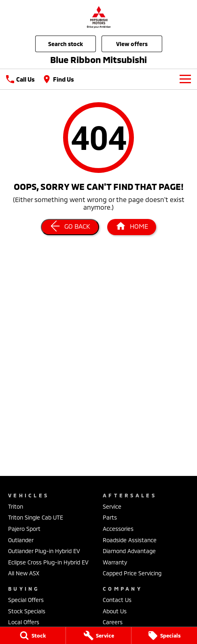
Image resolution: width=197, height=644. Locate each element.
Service (112, 506)
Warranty (115, 562)
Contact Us (117, 600)
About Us (115, 611)
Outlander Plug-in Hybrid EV (44, 551)
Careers (113, 622)
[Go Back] (70, 227)
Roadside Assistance (130, 540)
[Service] (99, 636)
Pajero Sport (24, 529)
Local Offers (24, 622)
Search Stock (66, 44)
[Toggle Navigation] (185, 79)
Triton (16, 506)
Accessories (118, 529)
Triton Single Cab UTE (36, 517)
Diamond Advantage (129, 551)
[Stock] (33, 636)
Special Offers (26, 600)
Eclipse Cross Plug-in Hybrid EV (48, 562)
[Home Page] (99, 17)
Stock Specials (27, 611)
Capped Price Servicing (132, 573)
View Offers (132, 44)
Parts (110, 517)
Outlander (21, 540)
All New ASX (24, 573)
